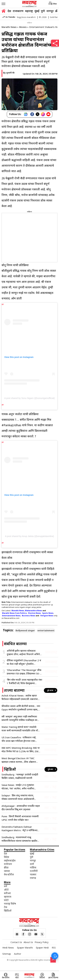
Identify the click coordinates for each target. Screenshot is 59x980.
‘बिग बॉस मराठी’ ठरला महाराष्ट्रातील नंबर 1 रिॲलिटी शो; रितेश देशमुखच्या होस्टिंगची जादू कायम (24, 681)
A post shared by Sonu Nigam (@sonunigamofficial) (29, 398)
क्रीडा (6, 867)
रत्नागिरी (34, 871)
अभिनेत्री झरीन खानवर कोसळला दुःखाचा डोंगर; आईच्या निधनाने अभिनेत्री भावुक (24, 652)
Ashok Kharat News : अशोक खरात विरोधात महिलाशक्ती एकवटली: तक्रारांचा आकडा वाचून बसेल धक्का (20, 697)
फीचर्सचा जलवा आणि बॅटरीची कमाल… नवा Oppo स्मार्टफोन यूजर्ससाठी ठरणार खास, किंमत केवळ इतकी (21, 708)
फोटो (6, 900)
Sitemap (7, 954)
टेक (6, 907)
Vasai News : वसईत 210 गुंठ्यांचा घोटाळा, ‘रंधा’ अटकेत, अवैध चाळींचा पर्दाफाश (18, 787)
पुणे (43, 11)
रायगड (33, 878)
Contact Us (16, 942)
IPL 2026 (43, 17)
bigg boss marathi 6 (26, 17)
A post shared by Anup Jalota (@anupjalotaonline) (29, 536)
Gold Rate (54, 17)
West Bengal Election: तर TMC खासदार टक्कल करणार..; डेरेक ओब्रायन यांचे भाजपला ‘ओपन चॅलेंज (19, 760)
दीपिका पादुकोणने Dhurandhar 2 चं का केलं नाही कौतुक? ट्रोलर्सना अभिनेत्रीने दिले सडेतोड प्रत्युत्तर (24, 662)
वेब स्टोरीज (9, 874)
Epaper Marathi (25, 948)
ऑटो (6, 890)
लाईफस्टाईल (10, 860)
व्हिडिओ (8, 911)
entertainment (46, 630)
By (9, 73)
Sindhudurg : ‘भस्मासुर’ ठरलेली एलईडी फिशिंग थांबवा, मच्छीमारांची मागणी (20, 776)
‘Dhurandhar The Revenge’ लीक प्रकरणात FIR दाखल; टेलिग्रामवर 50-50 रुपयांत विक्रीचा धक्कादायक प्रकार (24, 672)
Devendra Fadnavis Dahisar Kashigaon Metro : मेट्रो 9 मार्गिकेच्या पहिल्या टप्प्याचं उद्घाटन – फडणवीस (20, 829)
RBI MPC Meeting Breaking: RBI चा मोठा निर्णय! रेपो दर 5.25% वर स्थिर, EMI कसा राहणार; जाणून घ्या (21, 750)
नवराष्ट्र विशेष (10, 904)
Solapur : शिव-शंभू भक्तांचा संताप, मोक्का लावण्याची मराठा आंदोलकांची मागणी (18, 797)
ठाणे (32, 864)
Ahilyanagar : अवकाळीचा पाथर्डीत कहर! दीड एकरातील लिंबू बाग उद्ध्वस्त (21, 808)
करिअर (7, 893)
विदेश (7, 857)
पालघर (33, 874)
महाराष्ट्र (29, 11)
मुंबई (37, 11)
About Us (28, 942)
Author (18, 954)
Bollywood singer (25, 630)
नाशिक (33, 867)
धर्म (6, 886)
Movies (23, 27)
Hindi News (8, 948)
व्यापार (7, 871)
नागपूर (50, 11)
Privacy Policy (42, 942)
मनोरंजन (8, 864)
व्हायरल (8, 897)
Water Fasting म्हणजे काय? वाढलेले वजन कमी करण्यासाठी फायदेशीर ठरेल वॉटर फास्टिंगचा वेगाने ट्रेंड (21, 729)
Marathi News (9, 27)
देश (9, 11)
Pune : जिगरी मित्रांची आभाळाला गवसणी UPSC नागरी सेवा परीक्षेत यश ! (20, 818)
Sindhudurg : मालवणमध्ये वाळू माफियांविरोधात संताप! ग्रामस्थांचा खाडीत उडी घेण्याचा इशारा (19, 839)
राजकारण (18, 11)
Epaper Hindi (42, 948)
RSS (54, 948)
